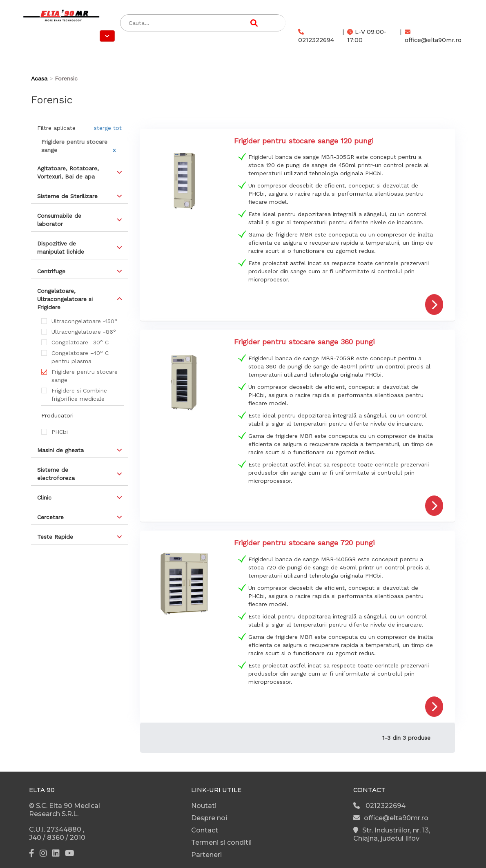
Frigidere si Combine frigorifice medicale (79, 395)
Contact (205, 830)
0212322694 (316, 36)
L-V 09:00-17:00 (367, 36)
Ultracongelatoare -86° (84, 332)
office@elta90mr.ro (433, 36)
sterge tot (108, 128)
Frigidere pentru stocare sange (85, 376)
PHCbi (60, 432)
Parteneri (206, 855)
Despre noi (209, 818)
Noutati (204, 806)
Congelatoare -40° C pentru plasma (80, 357)
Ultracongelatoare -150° (84, 321)
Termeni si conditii (221, 842)
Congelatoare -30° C (80, 342)
